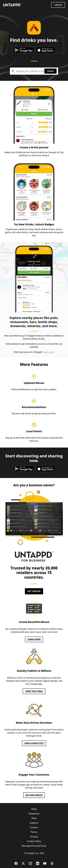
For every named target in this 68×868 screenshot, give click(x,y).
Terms (34, 832)
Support (34, 823)
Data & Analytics (34, 743)
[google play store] (24, 50)
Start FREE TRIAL (34, 691)
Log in (58, 5)
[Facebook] (16, 863)
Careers (34, 827)
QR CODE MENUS (34, 795)
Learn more (49, 352)
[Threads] (52, 863)
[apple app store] (45, 50)
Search (50, 71)
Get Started (34, 591)
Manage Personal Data (34, 846)
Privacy (34, 837)
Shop (34, 809)
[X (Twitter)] (23, 863)
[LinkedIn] (38, 863)
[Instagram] (30, 863)
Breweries (34, 814)
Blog (34, 818)
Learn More (34, 639)
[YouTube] (45, 863)
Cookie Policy (34, 841)
